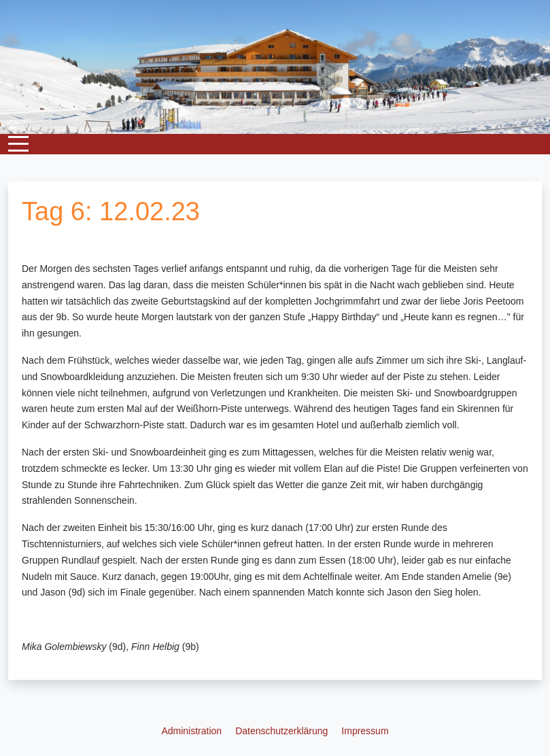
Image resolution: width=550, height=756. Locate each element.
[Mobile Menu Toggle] (18, 144)
